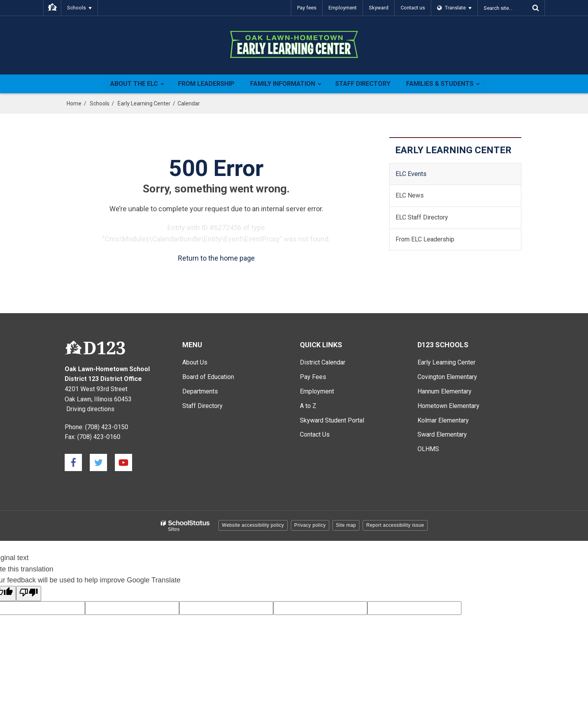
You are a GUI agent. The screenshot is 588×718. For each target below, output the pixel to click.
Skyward (379, 8)
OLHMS (428, 449)
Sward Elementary (442, 434)
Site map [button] (346, 525)
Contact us (413, 8)
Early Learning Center (144, 103)
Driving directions (90, 409)
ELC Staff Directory (422, 217)
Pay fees (307, 8)
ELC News (410, 195)
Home (74, 103)
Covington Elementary (447, 377)
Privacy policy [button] (310, 525)
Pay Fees (313, 377)
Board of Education (208, 377)
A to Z (308, 406)
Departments (200, 391)
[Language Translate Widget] (455, 8)
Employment (343, 8)
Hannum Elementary (445, 391)
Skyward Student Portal (332, 420)
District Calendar (323, 362)
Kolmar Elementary (443, 420)
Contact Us (315, 434)
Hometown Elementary (448, 406)
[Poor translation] (29, 594)
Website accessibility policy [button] (253, 525)
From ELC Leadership (425, 239)
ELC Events (411, 174)
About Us (195, 362)
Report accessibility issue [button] (395, 525)
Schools (100, 103)
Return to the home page (216, 258)
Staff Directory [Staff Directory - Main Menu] (202, 406)
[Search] (535, 8)
